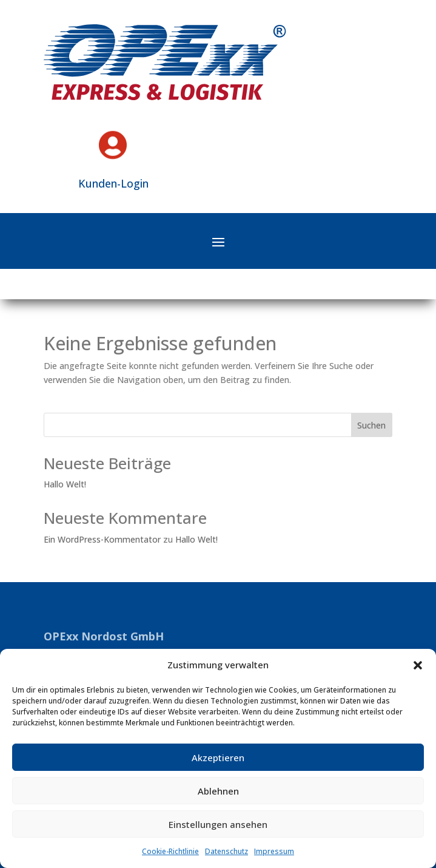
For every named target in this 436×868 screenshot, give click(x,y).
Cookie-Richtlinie (170, 851)
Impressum (274, 851)
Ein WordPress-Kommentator (102, 539)
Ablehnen (218, 791)
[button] (418, 665)
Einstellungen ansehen (218, 824)
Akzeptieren (218, 758)
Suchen (371, 425)
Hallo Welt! (65, 484)
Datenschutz (226, 851)
